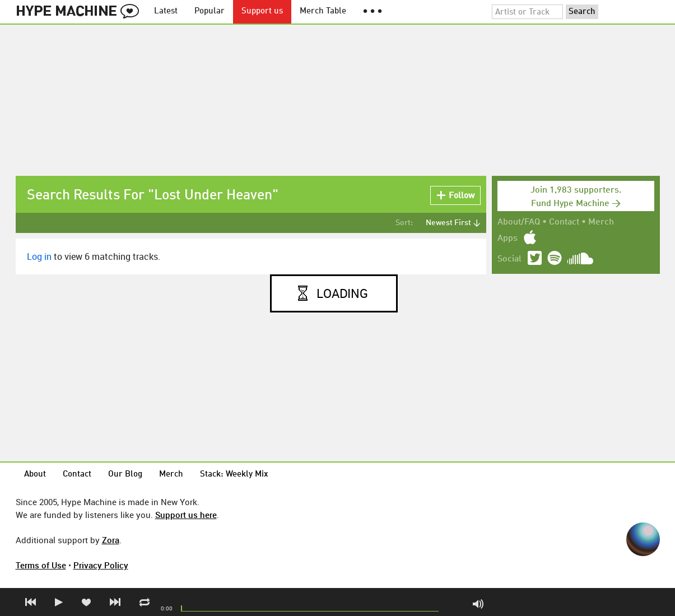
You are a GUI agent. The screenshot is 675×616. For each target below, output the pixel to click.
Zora (111, 540)
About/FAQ (519, 222)
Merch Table (323, 11)
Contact (564, 222)
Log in (39, 256)
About (35, 475)
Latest (166, 11)
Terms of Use (41, 565)
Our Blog (125, 475)
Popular (210, 11)
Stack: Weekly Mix (234, 475)
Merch (601, 222)
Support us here (186, 515)
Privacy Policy (101, 565)
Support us (262, 11)
